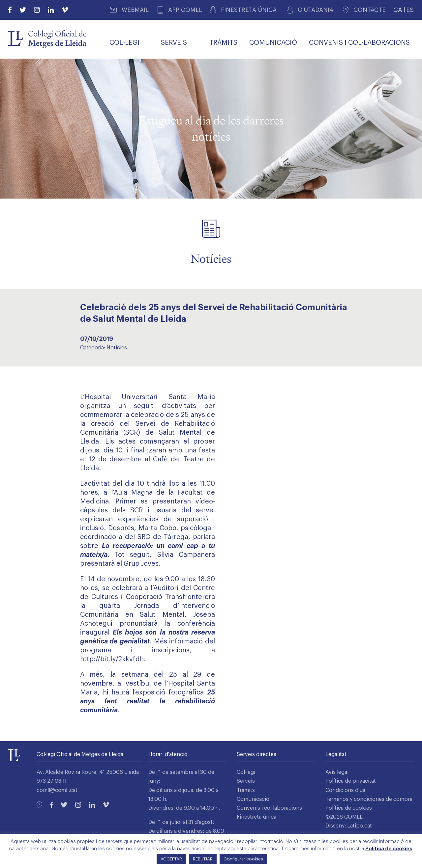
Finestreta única (256, 817)
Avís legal (337, 772)
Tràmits (246, 790)
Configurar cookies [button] (243, 859)
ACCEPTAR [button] (171, 859)
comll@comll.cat (57, 790)
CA (398, 10)
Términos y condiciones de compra (369, 799)
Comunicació (253, 799)
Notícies (117, 348)
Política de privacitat (351, 781)
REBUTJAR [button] (203, 859)
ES (410, 10)
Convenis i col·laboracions (269, 808)
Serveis (246, 781)
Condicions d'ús (345, 790)
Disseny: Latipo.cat (349, 826)
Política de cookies (349, 808)
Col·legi (246, 772)
